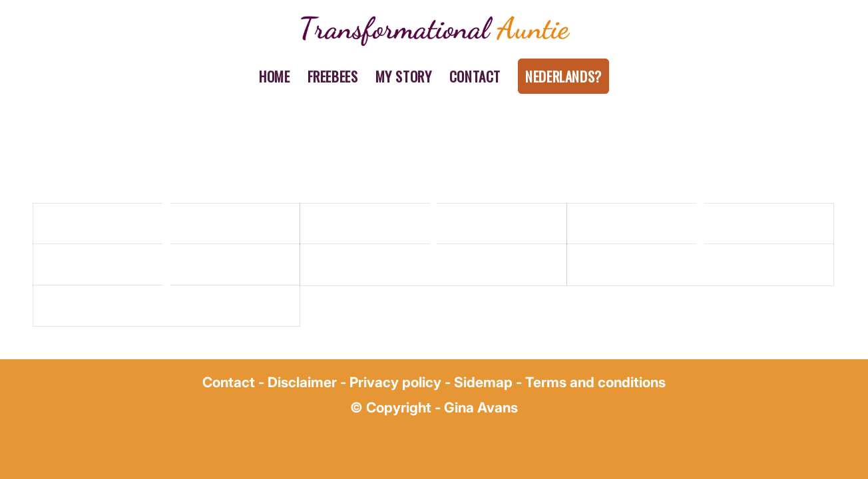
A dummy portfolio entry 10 (642, 264)
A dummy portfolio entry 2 (372, 224)
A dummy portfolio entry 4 (639, 224)
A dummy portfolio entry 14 (108, 305)
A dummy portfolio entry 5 (106, 264)
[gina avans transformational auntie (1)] (434, 30)
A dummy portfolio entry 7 (372, 264)
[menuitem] (275, 77)
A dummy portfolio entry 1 (105, 224)
